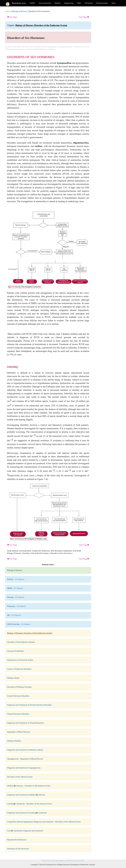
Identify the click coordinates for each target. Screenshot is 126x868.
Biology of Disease (20, 11)
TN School (89, 3)
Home (8, 11)
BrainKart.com (19, 3)
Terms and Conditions (58, 861)
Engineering (69, 3)
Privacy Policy (46, 861)
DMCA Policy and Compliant (75, 861)
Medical (58, 3)
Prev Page (12, 17)
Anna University (45, 3)
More (114, 3)
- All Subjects (16, 579)
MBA (79, 3)
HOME (32, 3)
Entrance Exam (102, 3)
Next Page (84, 17)
